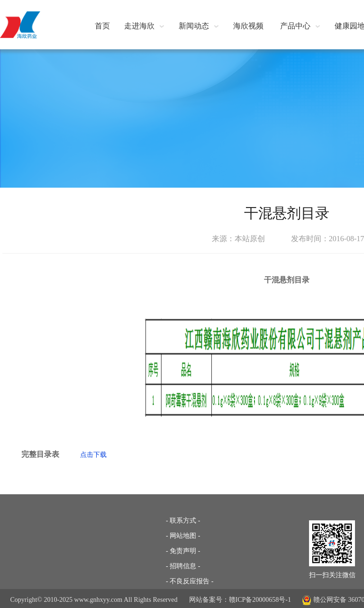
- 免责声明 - (183, 551)
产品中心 (300, 26)
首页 (102, 26)
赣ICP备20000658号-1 (260, 600)
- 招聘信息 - (183, 566)
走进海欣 (144, 26)
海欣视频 (248, 26)
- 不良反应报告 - (190, 581)
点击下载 (93, 455)
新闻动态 (199, 26)
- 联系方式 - (183, 521)
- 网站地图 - (183, 536)
